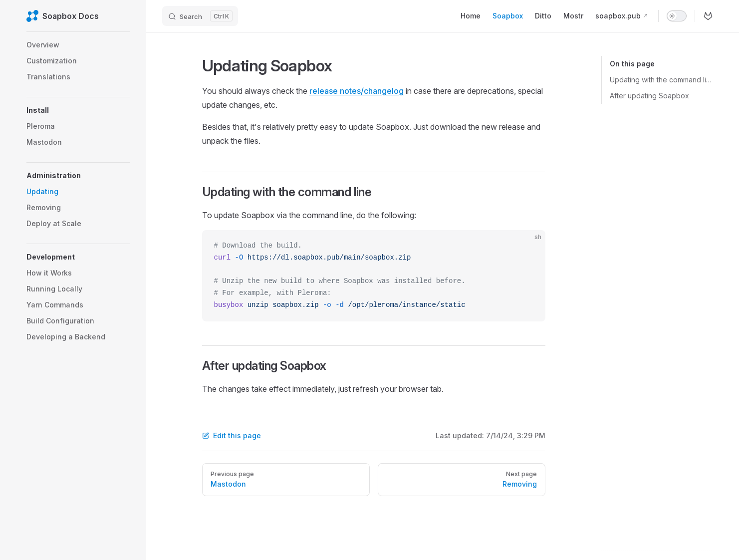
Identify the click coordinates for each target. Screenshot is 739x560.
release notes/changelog (357, 91)
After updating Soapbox (649, 96)
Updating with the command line (661, 80)
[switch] (677, 16)
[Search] (200, 16)
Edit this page (232, 435)
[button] (78, 110)
